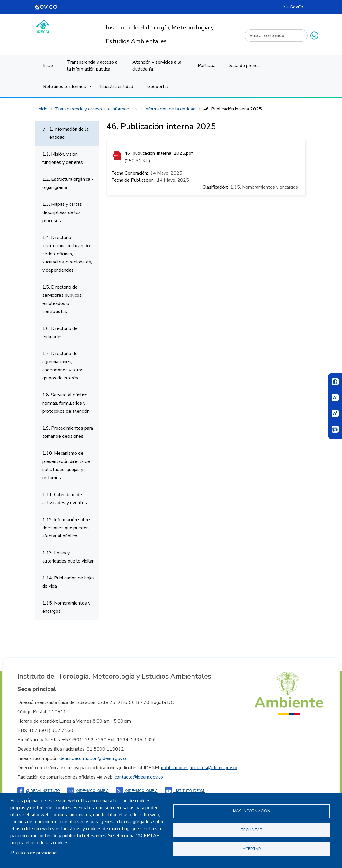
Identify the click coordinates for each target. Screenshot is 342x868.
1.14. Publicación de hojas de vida (69, 582)
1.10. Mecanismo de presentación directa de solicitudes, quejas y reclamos (66, 465)
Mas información (252, 811)
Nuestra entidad (117, 87)
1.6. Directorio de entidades (60, 333)
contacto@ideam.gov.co (139, 777)
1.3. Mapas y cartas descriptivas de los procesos (62, 212)
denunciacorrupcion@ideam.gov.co (94, 758)
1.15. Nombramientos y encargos (66, 607)
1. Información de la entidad (168, 109)
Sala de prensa (245, 66)
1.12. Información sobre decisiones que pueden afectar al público (66, 528)
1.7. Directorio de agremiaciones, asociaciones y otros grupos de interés (63, 366)
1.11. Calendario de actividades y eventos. (65, 499)
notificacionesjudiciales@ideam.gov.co (199, 768)
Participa (207, 66)
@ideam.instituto (39, 791)
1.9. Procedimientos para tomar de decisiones (68, 432)
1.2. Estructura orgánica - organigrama (68, 183)
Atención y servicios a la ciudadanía (157, 66)
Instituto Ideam (185, 791)
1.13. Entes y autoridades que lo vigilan (68, 557)
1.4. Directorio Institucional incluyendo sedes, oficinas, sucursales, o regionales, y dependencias (67, 254)
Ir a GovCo (293, 7)
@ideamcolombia (137, 791)
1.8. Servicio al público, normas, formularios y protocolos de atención (66, 403)
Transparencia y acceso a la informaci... (94, 109)
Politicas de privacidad (34, 853)
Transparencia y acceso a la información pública (92, 66)
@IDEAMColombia (88, 791)
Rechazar (252, 830)
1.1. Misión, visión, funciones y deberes (63, 158)
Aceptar (252, 849)
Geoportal (158, 87)
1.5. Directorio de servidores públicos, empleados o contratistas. (62, 299)
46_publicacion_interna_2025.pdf (159, 153)
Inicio (48, 66)
